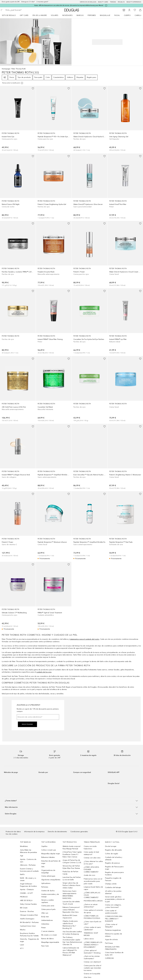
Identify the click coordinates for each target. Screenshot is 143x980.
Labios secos (89, 939)
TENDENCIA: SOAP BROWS (91, 934)
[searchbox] (22, 10)
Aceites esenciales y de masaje (50, 895)
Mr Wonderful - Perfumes (29, 922)
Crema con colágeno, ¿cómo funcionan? (113, 906)
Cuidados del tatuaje (113, 887)
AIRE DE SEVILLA (26, 900)
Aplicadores (46, 883)
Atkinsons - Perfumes (28, 865)
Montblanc (24, 846)
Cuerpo (127, 15)
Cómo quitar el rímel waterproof (91, 853)
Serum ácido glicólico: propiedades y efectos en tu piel (115, 899)
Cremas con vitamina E (92, 962)
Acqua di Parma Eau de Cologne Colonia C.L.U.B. (72, 861)
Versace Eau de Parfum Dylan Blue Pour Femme (71, 867)
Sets (43, 867)
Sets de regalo (9, 15)
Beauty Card (103, 2)
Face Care (45, 946)
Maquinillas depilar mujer (51, 854)
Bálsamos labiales (48, 857)
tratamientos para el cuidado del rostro (84, 639)
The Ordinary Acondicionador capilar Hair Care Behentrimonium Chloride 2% (72, 941)
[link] (18, 119)
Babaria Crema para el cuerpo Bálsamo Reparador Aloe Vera (71, 910)
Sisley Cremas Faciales (28, 904)
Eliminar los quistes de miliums (114, 935)
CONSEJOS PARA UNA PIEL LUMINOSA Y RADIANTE (114, 919)
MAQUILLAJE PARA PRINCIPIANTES (112, 948)
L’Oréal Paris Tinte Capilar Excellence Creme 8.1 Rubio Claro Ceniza (72, 854)
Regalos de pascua (112, 863)
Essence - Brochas (27, 911)
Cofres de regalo (112, 854)
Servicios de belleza (88, 2)
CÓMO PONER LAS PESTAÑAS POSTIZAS (92, 917)
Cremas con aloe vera (92, 858)
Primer (44, 928)
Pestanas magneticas (113, 930)
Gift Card (24, 15)
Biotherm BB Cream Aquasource (70, 917)
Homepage (6, 69)
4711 (22, 948)
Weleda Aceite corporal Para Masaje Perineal (71, 848)
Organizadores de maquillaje (48, 872)
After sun (45, 913)
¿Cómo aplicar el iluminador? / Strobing (92, 952)
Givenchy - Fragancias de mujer (29, 940)
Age (22, 856)
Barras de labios (48, 939)
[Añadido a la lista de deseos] (33, 88)
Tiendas (113, 2)
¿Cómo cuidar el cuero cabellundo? (92, 928)
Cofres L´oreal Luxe (49, 850)
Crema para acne (48, 906)
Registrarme (27, 724)
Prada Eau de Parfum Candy (70, 873)
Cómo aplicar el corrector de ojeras (93, 911)
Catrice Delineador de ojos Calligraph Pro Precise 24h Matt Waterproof (71, 951)
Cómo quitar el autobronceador (111, 912)
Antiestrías (45, 924)
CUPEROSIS (109, 958)
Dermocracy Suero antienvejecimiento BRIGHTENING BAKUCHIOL (70, 895)
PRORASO (24, 897)
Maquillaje (105, 15)
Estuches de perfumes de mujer (51, 862)
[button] (71, 801)
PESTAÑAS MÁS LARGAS (93, 901)
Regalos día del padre (113, 850)
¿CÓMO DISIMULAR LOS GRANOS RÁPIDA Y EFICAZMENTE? (93, 945)
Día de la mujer (111, 846)
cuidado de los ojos (44, 672)
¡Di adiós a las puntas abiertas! (113, 892)
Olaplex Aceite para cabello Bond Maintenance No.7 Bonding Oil (70, 925)
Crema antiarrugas (48, 876)
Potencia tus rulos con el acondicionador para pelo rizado (93, 881)
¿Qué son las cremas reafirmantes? (92, 957)
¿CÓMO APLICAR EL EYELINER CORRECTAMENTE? (91, 870)
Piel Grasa (109, 943)
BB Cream (24, 908)
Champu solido (111, 884)
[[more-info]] (13, 83)
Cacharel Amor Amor (28, 926)
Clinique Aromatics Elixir (29, 915)
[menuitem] (10, 15)
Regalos (121, 2)
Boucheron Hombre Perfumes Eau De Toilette (29, 935)
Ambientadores (47, 920)
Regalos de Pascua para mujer (114, 868)
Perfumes (92, 15)
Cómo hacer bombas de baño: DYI (114, 954)
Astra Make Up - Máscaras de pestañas (29, 851)
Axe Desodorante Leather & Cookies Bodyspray (72, 933)
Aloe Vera (87, 977)
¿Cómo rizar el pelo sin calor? (93, 923)
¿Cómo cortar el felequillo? (111, 926)
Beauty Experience (134, 2)
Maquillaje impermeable (50, 942)
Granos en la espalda (92, 974)
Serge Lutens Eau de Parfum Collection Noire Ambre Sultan (71, 885)
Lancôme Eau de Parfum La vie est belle (72, 878)
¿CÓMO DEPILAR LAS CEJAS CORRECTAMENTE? (92, 895)
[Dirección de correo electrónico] (38, 717)
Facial (117, 15)
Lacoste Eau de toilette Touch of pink (71, 903)
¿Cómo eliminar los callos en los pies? (93, 863)
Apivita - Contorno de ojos (28, 861)
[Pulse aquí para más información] (106, 5)
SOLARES (55, 15)
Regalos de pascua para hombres (114, 874)
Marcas (80, 15)
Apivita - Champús (27, 890)
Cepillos (44, 846)
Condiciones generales (79, 832)
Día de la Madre (40, 15)
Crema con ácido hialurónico (90, 848)
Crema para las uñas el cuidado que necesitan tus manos (92, 968)
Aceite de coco (89, 875)
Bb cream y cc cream (49, 935)
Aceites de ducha (48, 891)
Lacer (22, 945)
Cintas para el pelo (49, 909)
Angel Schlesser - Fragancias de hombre (28, 885)
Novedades (68, 15)
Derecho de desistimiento (57, 832)
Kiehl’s (22, 874)
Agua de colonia (111, 940)
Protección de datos (13, 832)
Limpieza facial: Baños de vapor (93, 888)
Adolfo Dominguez (27, 919)
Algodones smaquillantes (51, 880)
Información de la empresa (34, 832)
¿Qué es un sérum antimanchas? (91, 906)
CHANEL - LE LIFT (26, 893)
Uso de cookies (12, 834)
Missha (23, 930)
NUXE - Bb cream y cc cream (28, 879)
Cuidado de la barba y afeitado (114, 858)
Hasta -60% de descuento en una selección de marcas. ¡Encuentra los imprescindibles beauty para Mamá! (69, 5)
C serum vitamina (48, 931)
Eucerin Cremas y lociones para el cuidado (29, 870)
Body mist (45, 917)
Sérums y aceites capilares (48, 901)
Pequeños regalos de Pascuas (113, 879)
